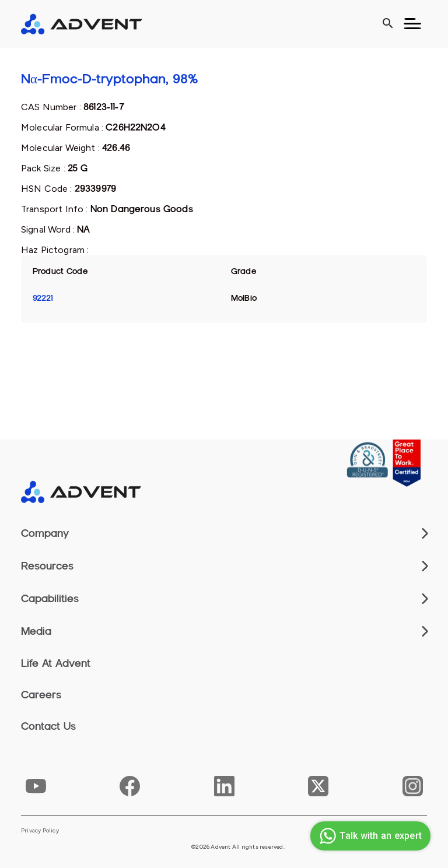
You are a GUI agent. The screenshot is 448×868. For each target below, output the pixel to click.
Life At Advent (56, 663)
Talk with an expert (369, 836)
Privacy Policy (40, 831)
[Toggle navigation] (412, 24)
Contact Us (48, 726)
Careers (41, 695)
